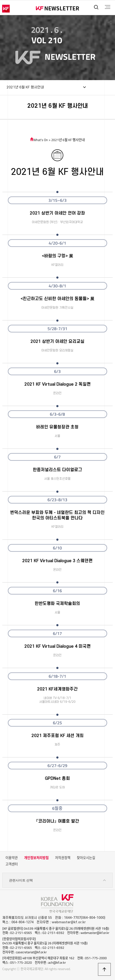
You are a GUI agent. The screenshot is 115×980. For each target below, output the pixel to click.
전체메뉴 (108, 7)
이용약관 (12, 858)
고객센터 (12, 864)
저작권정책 (63, 858)
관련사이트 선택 (58, 880)
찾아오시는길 (86, 858)
